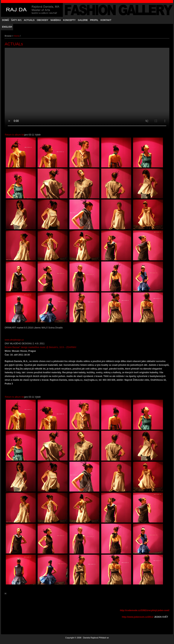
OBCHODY (43, 20)
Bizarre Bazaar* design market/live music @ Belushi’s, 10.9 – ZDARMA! (41, 347)
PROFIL (94, 20)
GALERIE (83, 20)
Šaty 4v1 (16, 20)
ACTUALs (29, 20)
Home (17, 36)
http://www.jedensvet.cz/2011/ (138, 617)
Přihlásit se (104, 638)
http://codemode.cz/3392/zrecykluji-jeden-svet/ (145, 610)
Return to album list (14, 135)
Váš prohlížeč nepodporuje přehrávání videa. (87, 89)
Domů (6, 20)
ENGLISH (7, 27)
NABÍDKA (56, 20)
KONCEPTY (69, 20)
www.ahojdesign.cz (14, 340)
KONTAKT (106, 20)
